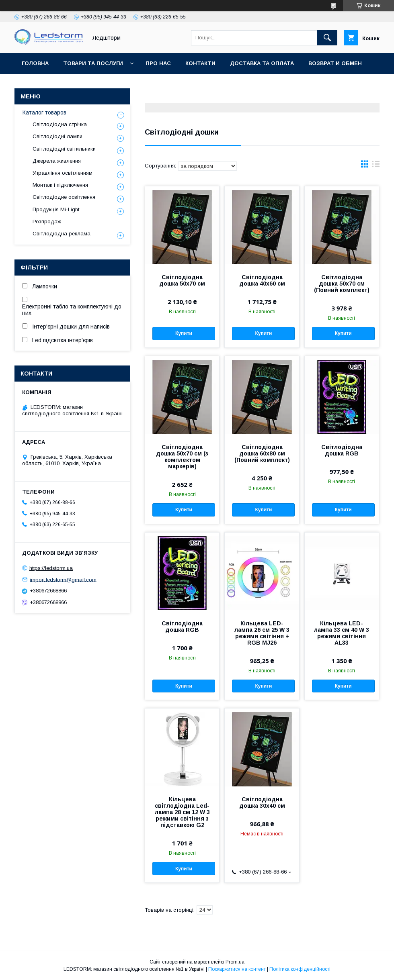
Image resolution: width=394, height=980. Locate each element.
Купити (184, 333)
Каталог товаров (44, 112)
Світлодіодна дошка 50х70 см (182, 280)
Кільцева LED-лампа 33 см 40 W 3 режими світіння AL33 (342, 633)
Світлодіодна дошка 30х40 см (262, 802)
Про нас (158, 63)
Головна (35, 63)
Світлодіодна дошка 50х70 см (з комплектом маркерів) (182, 457)
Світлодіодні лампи (57, 136)
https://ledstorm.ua (51, 568)
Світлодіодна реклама (62, 234)
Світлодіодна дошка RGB (342, 450)
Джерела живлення (57, 161)
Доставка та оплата (262, 63)
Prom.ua (235, 962)
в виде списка (376, 166)
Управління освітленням (63, 173)
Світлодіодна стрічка (60, 124)
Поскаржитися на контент (237, 969)
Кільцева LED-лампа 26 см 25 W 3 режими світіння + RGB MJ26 (262, 633)
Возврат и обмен (335, 63)
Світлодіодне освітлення (64, 197)
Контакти (200, 63)
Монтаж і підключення (60, 185)
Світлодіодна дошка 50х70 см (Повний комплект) (342, 284)
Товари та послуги (93, 63)
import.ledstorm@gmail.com (63, 579)
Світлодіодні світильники (64, 149)
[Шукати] (327, 38)
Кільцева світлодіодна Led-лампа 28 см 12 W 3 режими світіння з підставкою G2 (182, 812)
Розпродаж (47, 222)
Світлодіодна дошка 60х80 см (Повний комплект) (262, 453)
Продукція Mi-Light (56, 209)
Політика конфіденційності (300, 969)
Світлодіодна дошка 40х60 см (262, 280)
